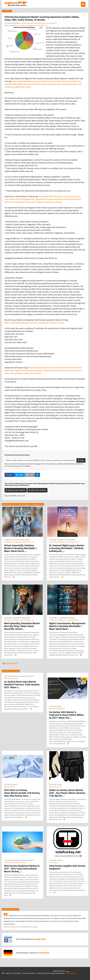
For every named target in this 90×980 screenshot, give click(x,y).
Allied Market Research (57, 709)
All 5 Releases (9, 663)
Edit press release (37, 490)
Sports (59, 706)
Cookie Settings (71, 973)
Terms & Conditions (29, 973)
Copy (81, 460)
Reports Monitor (10, 787)
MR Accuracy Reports (11, 678)
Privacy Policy (17, 973)
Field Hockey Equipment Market (15, 863)
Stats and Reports (55, 787)
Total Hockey (53, 863)
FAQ (3, 973)
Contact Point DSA (43, 973)
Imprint (8, 973)
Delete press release (16, 490)
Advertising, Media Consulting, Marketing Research (39, 23)
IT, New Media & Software (66, 618)
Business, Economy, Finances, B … (23, 676)
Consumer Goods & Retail (21, 540)
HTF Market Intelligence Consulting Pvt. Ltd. (33, 25)
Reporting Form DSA (57, 973)
